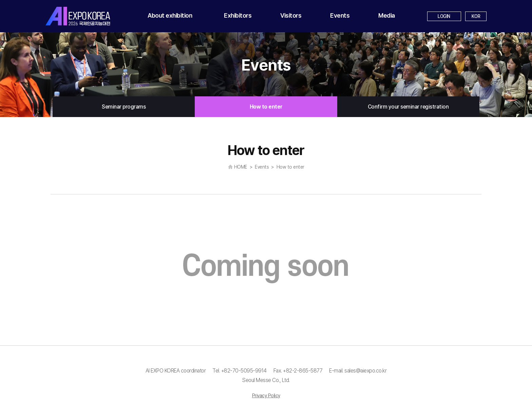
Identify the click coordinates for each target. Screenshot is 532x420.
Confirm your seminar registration (408, 107)
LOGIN (444, 16)
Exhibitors (238, 15)
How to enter (266, 107)
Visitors (291, 15)
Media (387, 15)
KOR (476, 16)
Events (340, 15)
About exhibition (170, 16)
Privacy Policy (266, 396)
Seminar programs (124, 107)
